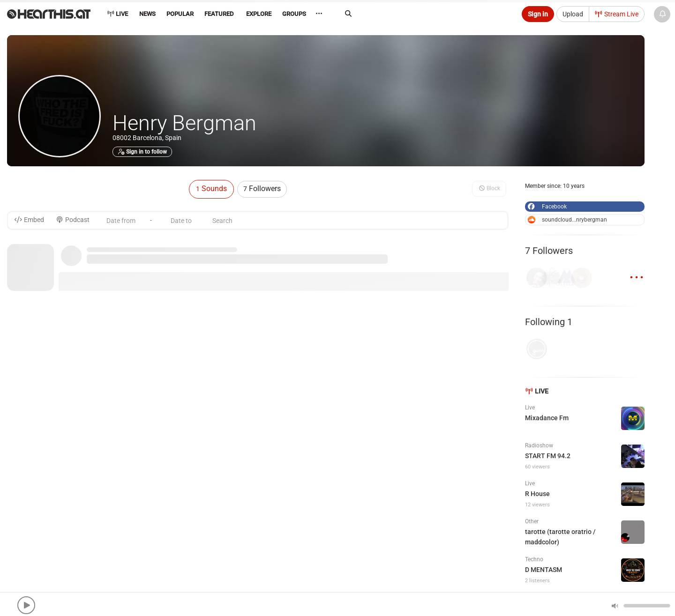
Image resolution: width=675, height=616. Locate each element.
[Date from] (121, 220)
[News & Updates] (662, 14)
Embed (29, 220)
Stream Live (617, 14)
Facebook (547, 207)
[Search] (425, 14)
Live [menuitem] (117, 14)
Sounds (211, 189)
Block (489, 188)
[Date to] (181, 220)
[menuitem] (147, 15)
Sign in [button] (538, 14)
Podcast (73, 220)
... (637, 272)
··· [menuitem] (321, 14)
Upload (573, 14)
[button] (26, 605)
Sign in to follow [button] (142, 152)
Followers (262, 189)
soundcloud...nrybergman (567, 220)
